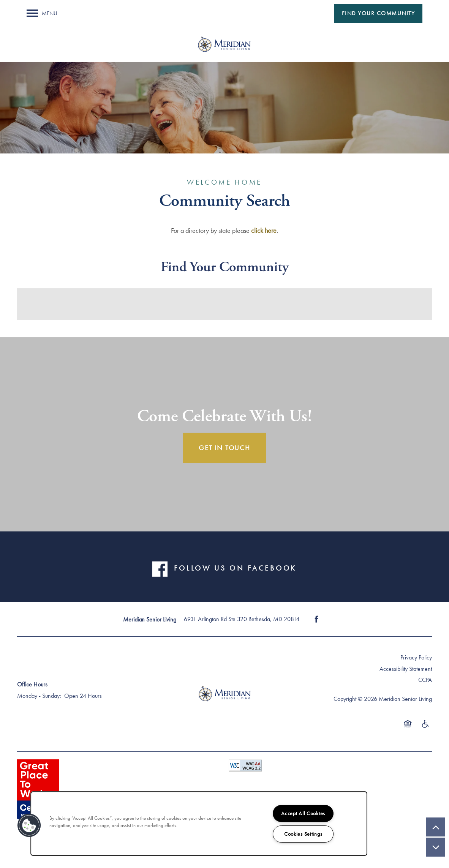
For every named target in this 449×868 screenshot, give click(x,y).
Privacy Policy (416, 657)
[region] (199, 824)
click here (264, 230)
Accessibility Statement (406, 669)
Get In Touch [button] (224, 448)
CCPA (425, 680)
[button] (379, 13)
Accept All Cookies (303, 813)
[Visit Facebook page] (316, 619)
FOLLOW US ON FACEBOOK (235, 568)
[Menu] (42, 13)
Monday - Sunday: (39, 696)
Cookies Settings (303, 834)
